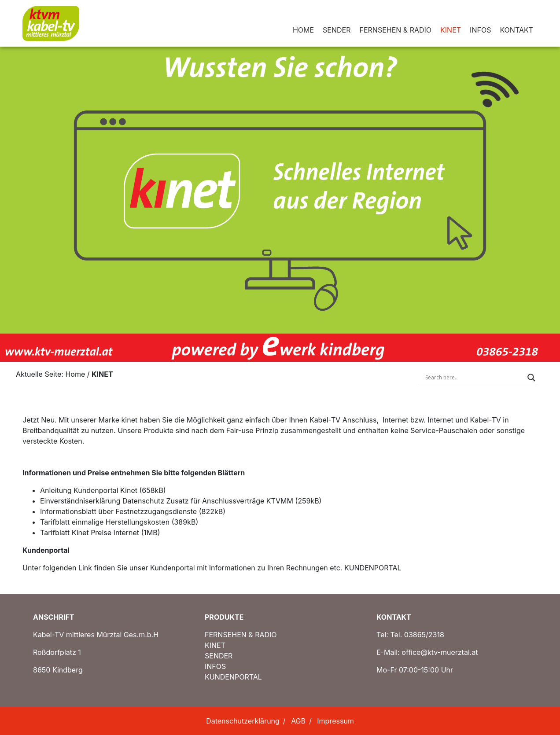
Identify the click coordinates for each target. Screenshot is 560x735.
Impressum (335, 721)
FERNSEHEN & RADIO (395, 30)
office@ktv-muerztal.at (440, 652)
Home (75, 374)
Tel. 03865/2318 (417, 635)
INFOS (480, 30)
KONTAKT (516, 30)
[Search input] (474, 378)
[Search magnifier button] (531, 378)
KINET (451, 30)
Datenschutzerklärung (243, 721)
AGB (298, 721)
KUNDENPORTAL (373, 568)
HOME (303, 30)
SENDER (337, 30)
